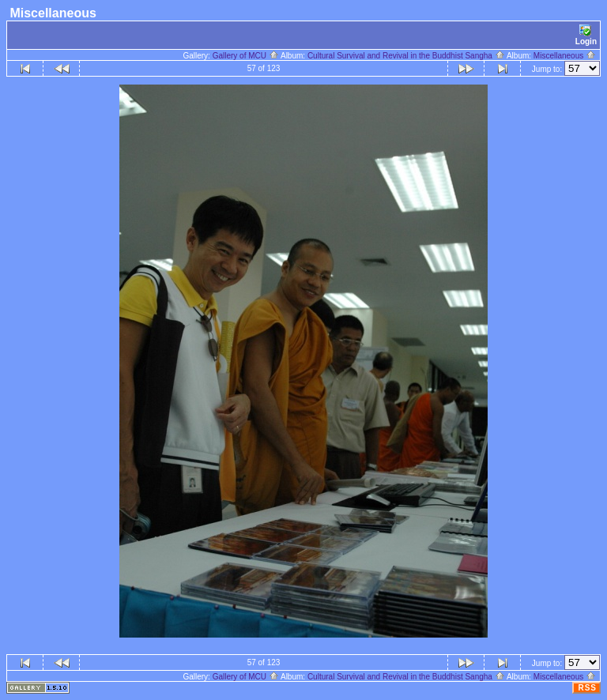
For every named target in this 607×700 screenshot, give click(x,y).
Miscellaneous (565, 56)
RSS (587, 688)
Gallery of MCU (246, 56)
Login (586, 35)
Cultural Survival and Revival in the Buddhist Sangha (406, 56)
